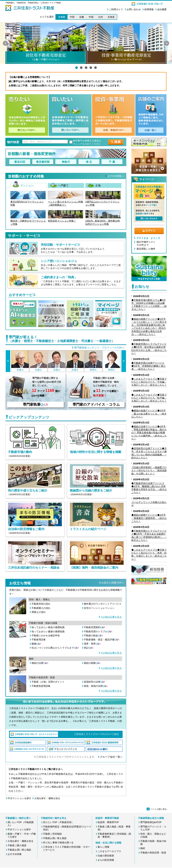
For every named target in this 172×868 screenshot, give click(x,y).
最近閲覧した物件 (146, 249)
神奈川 (66, 162)
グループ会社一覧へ (111, 757)
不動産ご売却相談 (52, 834)
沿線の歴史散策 (106, 856)
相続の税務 (92, 663)
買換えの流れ (39, 612)
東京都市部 (43, 162)
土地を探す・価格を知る (47, 798)
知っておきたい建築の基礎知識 (48, 631)
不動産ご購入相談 (17, 845)
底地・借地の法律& (96, 686)
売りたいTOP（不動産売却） (58, 822)
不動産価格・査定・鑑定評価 (102, 640)
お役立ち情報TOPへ (113, 583)
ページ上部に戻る (157, 809)
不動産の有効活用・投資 (153, 853)
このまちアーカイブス (109, 851)
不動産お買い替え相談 (19, 850)
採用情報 (149, 9)
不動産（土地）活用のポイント (48, 682)
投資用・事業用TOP (108, 822)
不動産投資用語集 (41, 686)
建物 (36, 644)
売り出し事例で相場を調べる (58, 843)
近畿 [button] (82, 17)
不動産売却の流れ (41, 604)
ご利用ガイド (116, 9)
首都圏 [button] (62, 17)
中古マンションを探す (19, 798)
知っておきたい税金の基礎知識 (48, 627)
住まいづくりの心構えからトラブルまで (55, 648)
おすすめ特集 (15, 854)
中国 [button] (91, 17)
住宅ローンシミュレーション (99, 608)
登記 (89, 648)
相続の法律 (40, 663)
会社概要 (162, 9)
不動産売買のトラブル (98, 631)
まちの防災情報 (106, 860)
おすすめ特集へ (116, 176)
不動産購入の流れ (41, 608)
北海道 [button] (111, 17)
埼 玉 (89, 162)
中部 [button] (72, 17)
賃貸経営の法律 (95, 682)
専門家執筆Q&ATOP (151, 822)
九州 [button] (100, 17)
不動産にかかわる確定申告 (46, 635)
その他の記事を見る (111, 617)
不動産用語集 (39, 640)
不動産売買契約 (95, 627)
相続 (143, 848)
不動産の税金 (93, 635)
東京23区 (20, 162)
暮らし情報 (103, 847)
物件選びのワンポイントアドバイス (103, 604)
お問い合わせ (134, 9)
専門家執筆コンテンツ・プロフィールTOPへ (99, 348)
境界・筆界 (92, 644)
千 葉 (112, 162)
